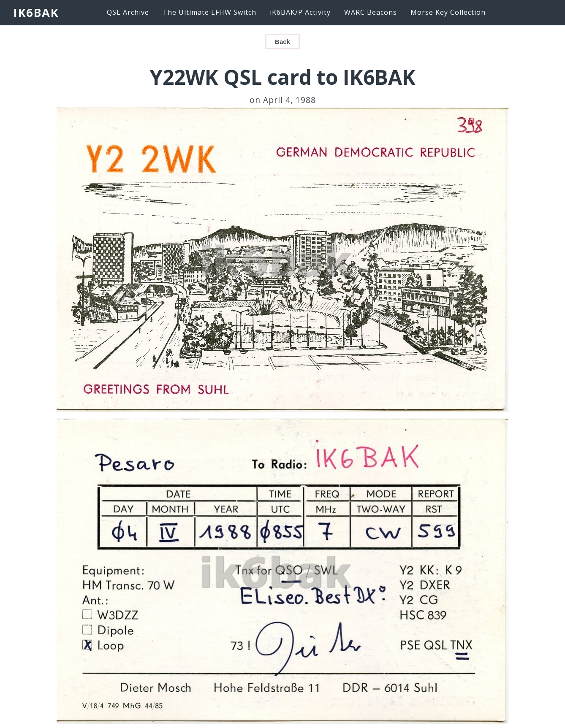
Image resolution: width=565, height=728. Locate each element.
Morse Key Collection (448, 12)
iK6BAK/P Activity (300, 12)
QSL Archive (128, 12)
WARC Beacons (371, 12)
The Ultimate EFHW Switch (209, 12)
